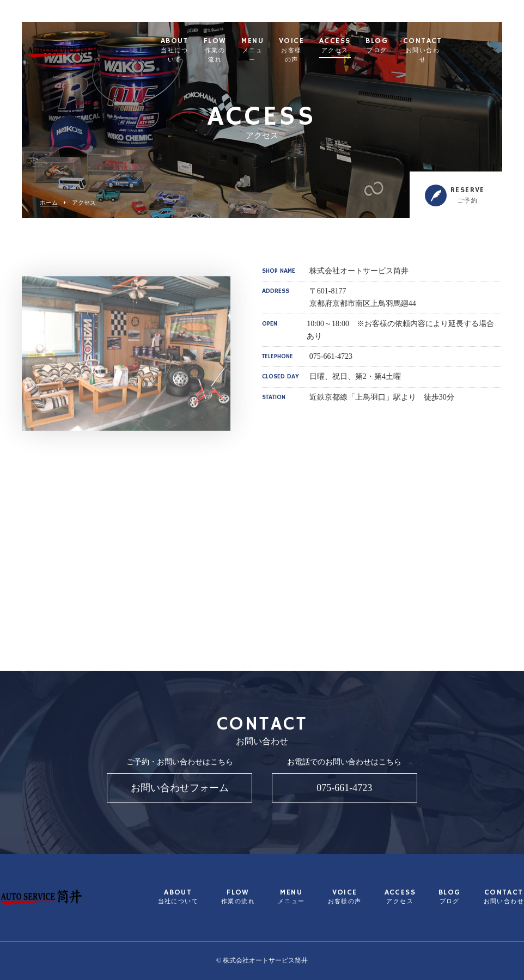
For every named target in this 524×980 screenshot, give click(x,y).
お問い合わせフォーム (180, 788)
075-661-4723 (344, 788)
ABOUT (190, 46)
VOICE (334, 46)
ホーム (49, 203)
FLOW (242, 46)
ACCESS (382, 46)
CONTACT (470, 46)
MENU (288, 46)
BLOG (424, 46)
